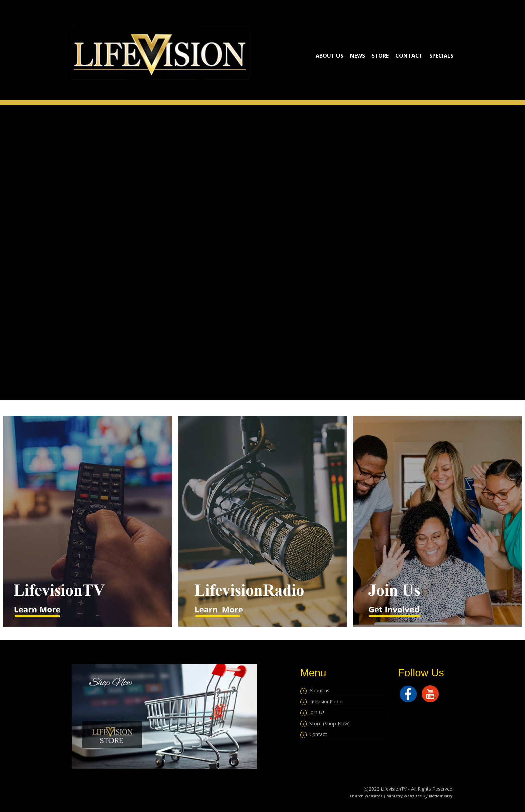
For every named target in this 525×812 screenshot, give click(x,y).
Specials (441, 56)
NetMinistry (441, 796)
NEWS (357, 56)
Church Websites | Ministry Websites (386, 796)
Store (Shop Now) (325, 724)
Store (380, 56)
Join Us (313, 712)
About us (315, 691)
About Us (329, 56)
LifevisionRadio (321, 702)
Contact (409, 56)
